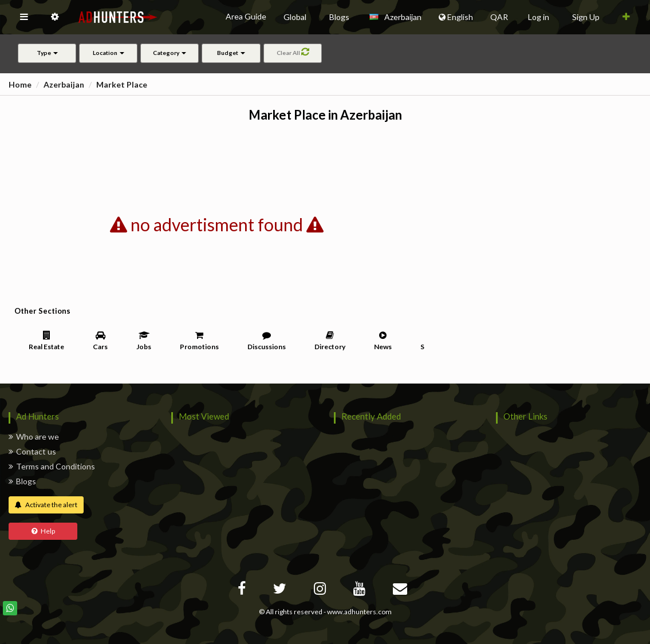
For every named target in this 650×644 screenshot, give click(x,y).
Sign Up (586, 17)
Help (43, 531)
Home (20, 84)
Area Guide (246, 16)
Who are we (34, 436)
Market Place (122, 84)
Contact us (32, 451)
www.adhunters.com (359, 612)
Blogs (22, 481)
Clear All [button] (292, 52)
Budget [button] (231, 53)
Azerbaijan (64, 84)
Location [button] (109, 53)
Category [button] (170, 53)
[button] (24, 17)
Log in (539, 17)
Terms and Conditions (52, 466)
